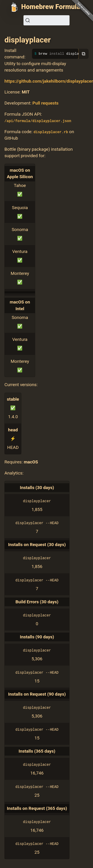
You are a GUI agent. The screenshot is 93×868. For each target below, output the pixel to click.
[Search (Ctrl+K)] (46, 20)
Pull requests (45, 103)
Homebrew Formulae (52, 7)
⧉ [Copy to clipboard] (84, 54)
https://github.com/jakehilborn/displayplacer (49, 81)
